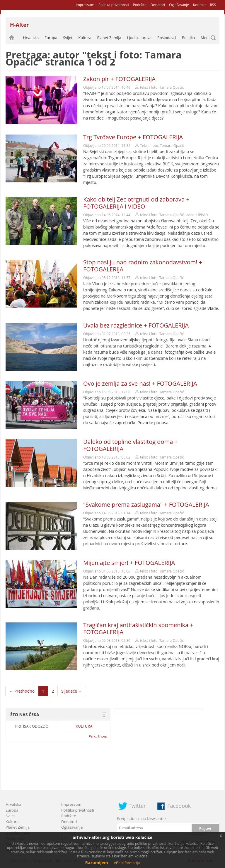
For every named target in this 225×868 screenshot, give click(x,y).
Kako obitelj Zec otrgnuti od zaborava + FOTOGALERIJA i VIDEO (136, 203)
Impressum (85, 5)
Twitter (137, 806)
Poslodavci (167, 38)
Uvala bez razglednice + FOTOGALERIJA (136, 325)
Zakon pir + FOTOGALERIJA (119, 79)
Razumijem (97, 863)
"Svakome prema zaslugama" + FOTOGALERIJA (146, 504)
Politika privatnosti (114, 5)
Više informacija (127, 863)
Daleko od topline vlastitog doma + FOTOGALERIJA (131, 445)
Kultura (85, 38)
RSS (213, 5)
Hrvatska (31, 38)
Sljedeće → (72, 691)
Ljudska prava (139, 38)
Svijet (68, 38)
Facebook (179, 806)
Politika (188, 38)
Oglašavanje (179, 5)
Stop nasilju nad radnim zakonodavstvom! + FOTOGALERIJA (143, 266)
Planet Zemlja (109, 38)
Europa (51, 38)
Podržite (139, 5)
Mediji (206, 38)
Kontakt (199, 5)
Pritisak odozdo (32, 726)
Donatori (158, 5)
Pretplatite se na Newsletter (142, 819)
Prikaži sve (98, 736)
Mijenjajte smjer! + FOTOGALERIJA (129, 563)
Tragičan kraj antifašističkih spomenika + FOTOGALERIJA (138, 628)
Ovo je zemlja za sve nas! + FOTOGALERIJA (140, 383)
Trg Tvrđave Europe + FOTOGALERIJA (133, 137)
